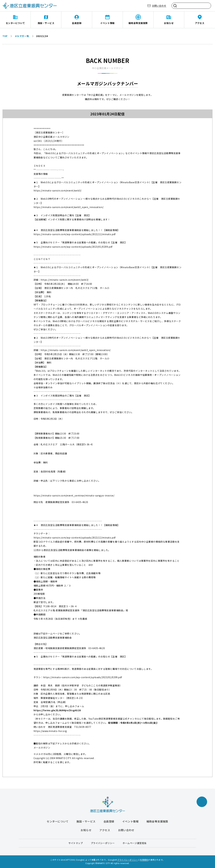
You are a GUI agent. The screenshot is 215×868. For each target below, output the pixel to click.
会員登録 (77, 23)
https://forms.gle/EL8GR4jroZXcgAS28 (57, 710)
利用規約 (144, 860)
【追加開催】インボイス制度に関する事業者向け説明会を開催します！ (72, 219)
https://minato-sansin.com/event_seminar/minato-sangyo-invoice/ (74, 495)
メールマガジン (42, 748)
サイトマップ (76, 843)
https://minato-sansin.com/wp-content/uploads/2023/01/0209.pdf (73, 247)
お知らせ (169, 23)
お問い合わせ (159, 6)
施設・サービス (46, 23)
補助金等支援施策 (138, 23)
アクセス (200, 23)
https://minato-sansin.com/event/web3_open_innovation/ (69, 207)
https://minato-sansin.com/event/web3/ (58, 190)
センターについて (15, 23)
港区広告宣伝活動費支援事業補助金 (53, 638)
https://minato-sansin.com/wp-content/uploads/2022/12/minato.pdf (75, 234)
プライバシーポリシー (103, 843)
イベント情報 (107, 23)
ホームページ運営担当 (135, 843)
